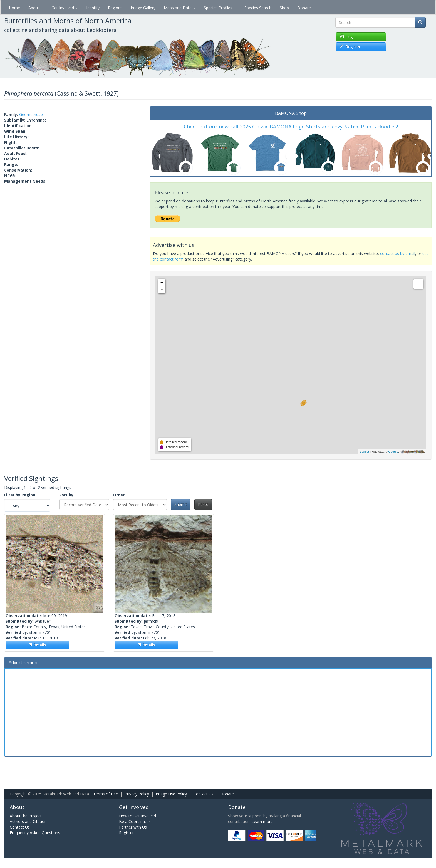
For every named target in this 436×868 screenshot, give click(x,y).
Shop (284, 8)
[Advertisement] (218, 712)
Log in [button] (348, 37)
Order (119, 495)
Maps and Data (180, 8)
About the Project (26, 816)
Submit (181, 504)
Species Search (258, 8)
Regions (115, 8)
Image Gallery (143, 8)
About (36, 8)
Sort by (66, 495)
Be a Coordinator (135, 821)
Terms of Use (106, 794)
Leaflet (364, 452)
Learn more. (263, 821)
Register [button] (350, 47)
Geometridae (31, 114)
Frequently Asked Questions (35, 833)
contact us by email (398, 254)
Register (126, 833)
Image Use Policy (171, 794)
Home (14, 8)
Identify (93, 8)
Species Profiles (220, 8)
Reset (203, 504)
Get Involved (65, 8)
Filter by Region (20, 495)
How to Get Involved (138, 816)
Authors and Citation (28, 821)
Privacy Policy (137, 794)
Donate (304, 8)
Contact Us (204, 794)
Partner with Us (133, 827)
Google (393, 452)
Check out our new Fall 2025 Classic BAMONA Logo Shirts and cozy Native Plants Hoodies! (291, 127)
